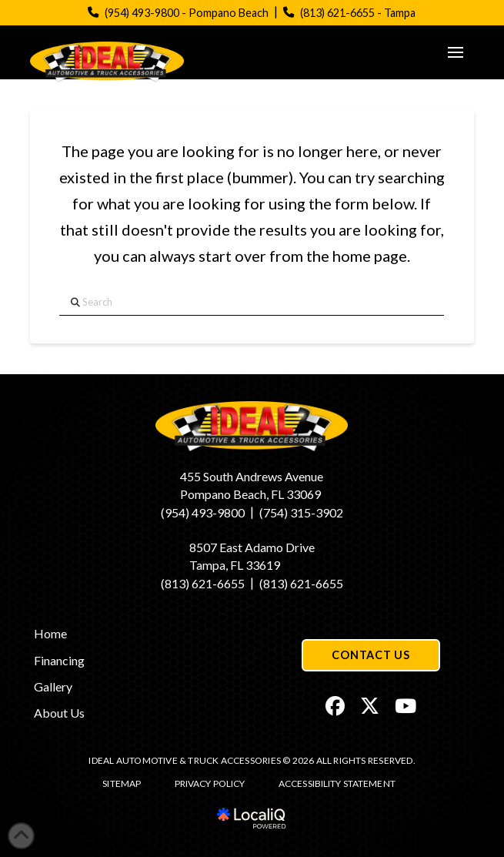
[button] (456, 52)
